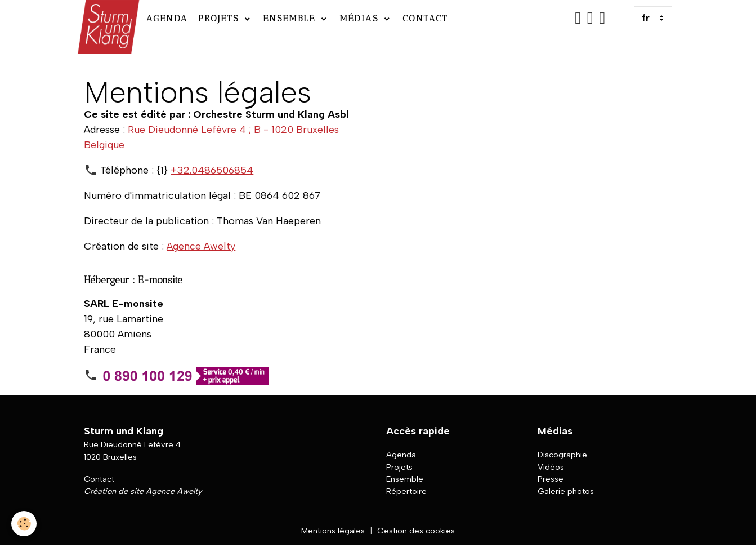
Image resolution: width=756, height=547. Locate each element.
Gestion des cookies (416, 531)
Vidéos (551, 467)
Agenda (167, 18)
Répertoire (406, 491)
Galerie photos (566, 491)
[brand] (107, 18)
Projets (220, 18)
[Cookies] (24, 524)
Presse (551, 479)
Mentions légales (333, 531)
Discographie (562, 455)
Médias (361, 18)
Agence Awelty (201, 246)
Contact (425, 18)
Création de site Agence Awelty (143, 491)
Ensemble (291, 18)
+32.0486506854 (212, 170)
